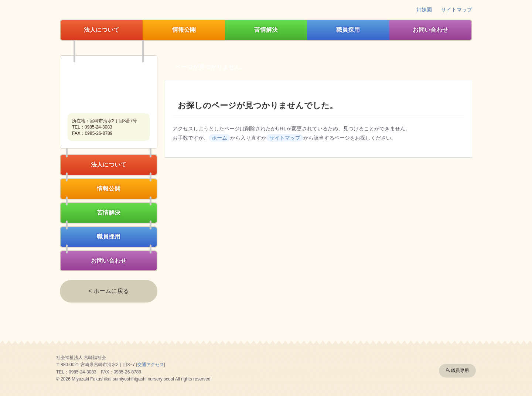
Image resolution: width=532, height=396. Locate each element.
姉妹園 (424, 10)
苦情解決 (266, 30)
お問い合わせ (430, 30)
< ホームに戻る (109, 291)
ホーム (219, 138)
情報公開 (184, 30)
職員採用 (348, 30)
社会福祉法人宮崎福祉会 (109, 85)
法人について (102, 30)
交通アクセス (151, 365)
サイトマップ (457, 10)
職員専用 (460, 371)
